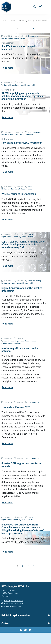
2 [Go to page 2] (23, 29)
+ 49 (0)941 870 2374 (12, 601)
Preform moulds (7, 38)
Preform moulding (34, 132)
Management (33, 36)
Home (13, 21)
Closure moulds (41, 21)
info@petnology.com (12, 607)
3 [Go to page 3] (28, 29)
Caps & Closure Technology (14, 85)
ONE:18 (31, 235)
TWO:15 (31, 518)
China (30, 187)
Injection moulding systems (11, 283)
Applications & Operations (11, 343)
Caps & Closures (28, 520)
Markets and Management (11, 189)
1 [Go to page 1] (18, 29)
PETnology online (25, 21)
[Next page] (33, 29)
